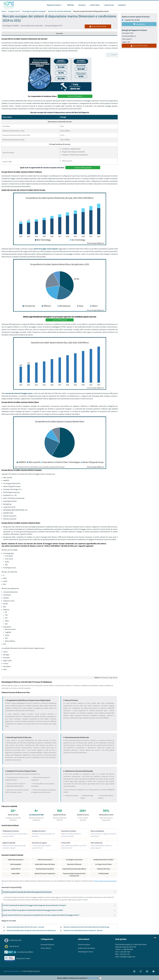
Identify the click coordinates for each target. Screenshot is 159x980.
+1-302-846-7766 (124, 952)
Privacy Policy (92, 978)
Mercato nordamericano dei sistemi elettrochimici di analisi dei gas (86, 927)
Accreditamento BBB (36, 815)
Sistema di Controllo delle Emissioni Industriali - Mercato (83, 930)
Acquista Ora (139, 24)
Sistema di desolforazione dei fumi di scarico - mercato (25, 927)
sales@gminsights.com (127, 957)
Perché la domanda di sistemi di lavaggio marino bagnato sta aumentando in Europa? (60, 905)
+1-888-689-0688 (127, 949)
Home (4, 11)
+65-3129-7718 (124, 954)
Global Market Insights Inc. (12, 971)
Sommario (59, 33)
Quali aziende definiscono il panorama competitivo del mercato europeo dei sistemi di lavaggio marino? (60, 915)
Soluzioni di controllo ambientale (60, 11)
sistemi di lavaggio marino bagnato (46, 249)
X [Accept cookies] (100, 978)
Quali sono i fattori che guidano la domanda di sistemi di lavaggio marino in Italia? (60, 910)
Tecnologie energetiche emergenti (34, 11)
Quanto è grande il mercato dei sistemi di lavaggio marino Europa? (60, 892)
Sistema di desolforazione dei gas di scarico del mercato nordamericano (31, 930)
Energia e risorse (14, 11)
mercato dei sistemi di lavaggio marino (19, 393)
